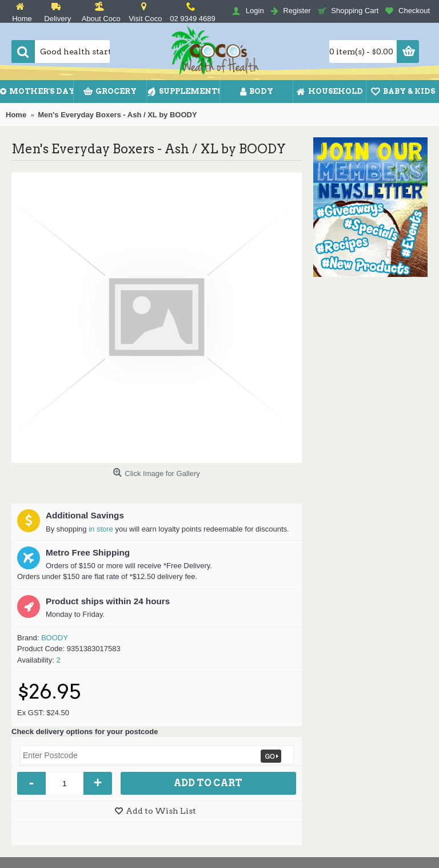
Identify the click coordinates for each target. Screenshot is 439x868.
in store (101, 529)
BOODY (55, 638)
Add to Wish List (161, 811)
